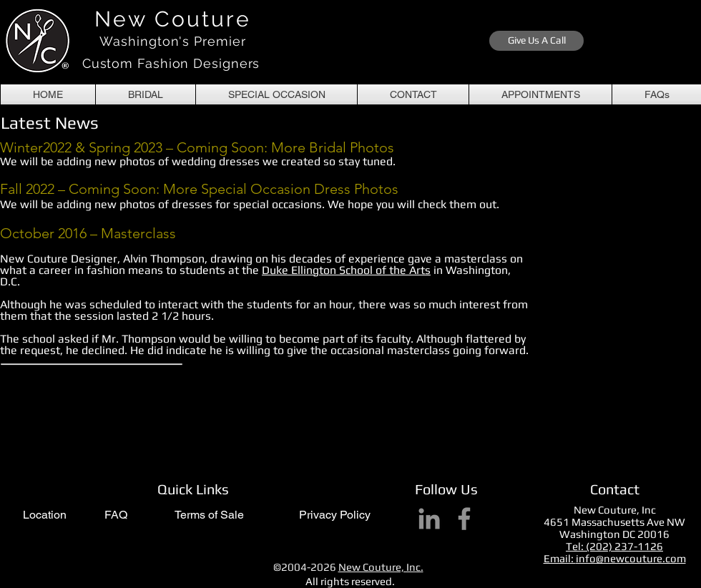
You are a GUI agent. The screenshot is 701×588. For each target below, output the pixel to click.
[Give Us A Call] (536, 41)
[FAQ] (116, 515)
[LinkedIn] (429, 519)
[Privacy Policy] (335, 515)
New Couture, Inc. (381, 567)
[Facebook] (464, 519)
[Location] (45, 515)
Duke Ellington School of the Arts (346, 270)
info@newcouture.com (631, 558)
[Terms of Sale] (209, 515)
